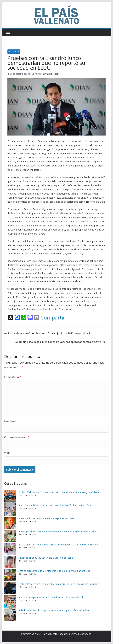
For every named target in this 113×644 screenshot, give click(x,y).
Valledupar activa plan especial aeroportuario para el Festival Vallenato (55, 610)
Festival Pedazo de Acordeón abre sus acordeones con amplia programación (59, 584)
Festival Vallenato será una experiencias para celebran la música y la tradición (59, 492)
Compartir (53, 318)
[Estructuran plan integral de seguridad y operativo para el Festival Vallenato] (10, 549)
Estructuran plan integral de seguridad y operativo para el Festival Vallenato (59, 545)
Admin (38, 74)
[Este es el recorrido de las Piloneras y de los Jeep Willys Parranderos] (10, 575)
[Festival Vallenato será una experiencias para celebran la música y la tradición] (10, 496)
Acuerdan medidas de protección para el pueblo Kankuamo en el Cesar (56, 505)
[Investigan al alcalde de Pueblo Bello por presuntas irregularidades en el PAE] (10, 536)
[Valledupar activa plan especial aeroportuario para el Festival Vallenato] (10, 615)
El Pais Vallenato (49, 634)
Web (7, 453)
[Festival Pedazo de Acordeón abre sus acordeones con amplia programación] (10, 588)
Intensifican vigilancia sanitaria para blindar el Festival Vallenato (52, 597)
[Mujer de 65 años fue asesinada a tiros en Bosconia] (10, 562)
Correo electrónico (17, 437)
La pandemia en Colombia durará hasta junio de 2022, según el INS (47, 333)
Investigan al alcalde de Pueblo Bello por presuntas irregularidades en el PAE (59, 531)
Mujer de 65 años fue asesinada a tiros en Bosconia (46, 558)
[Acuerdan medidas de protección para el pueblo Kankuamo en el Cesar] (10, 510)
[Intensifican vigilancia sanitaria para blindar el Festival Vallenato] (10, 601)
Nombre (10, 421)
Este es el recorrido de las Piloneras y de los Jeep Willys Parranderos (54, 571)
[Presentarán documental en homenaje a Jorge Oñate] (10, 523)
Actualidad (14, 52)
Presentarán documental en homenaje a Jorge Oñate (46, 518)
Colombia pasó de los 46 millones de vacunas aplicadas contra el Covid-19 (62, 342)
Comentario (13, 377)
